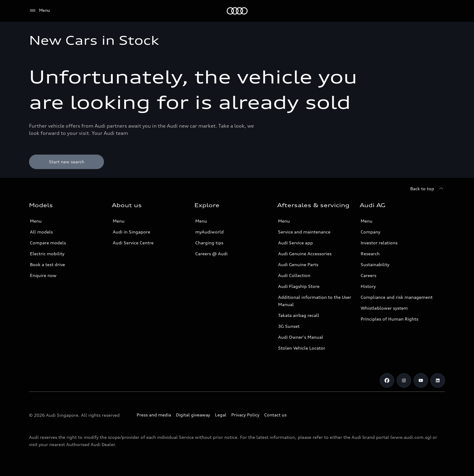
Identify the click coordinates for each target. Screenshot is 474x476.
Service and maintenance (304, 232)
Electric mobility (47, 254)
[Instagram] (404, 380)
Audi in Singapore (131, 232)
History (368, 286)
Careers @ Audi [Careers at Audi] (211, 254)
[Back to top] (428, 189)
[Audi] (237, 11)
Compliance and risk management (397, 297)
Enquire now (43, 275)
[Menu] (39, 11)
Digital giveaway (193, 415)
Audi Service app (295, 243)
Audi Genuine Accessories (305, 254)
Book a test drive (47, 264)
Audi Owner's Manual (301, 337)
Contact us (275, 415)
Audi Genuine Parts (298, 264)
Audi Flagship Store (299, 286)
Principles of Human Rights (390, 319)
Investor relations (379, 243)
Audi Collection (294, 275)
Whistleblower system (384, 308)
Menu (36, 221)
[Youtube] (421, 380)
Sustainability (375, 264)
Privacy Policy (245, 415)
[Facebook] (387, 380)
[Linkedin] (438, 380)
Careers (368, 275)
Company (370, 232)
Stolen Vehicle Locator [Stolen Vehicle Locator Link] (302, 348)
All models (41, 232)
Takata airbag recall (299, 315)
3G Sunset (289, 326)
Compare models (48, 243)
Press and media (154, 415)
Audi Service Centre (133, 243)
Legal (221, 415)
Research (370, 254)
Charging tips (209, 243)
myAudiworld (209, 232)
